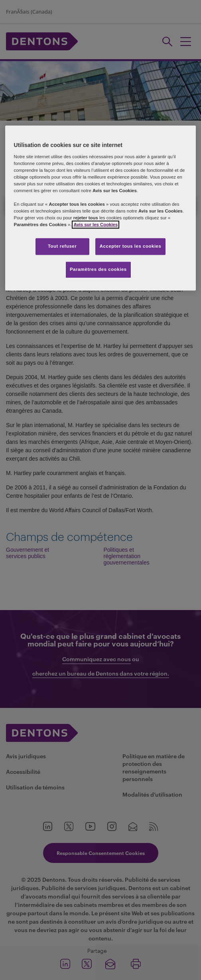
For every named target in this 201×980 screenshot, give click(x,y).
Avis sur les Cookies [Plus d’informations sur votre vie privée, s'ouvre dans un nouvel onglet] (96, 225)
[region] (101, 208)
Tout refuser (62, 246)
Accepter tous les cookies (131, 246)
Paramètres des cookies (98, 269)
